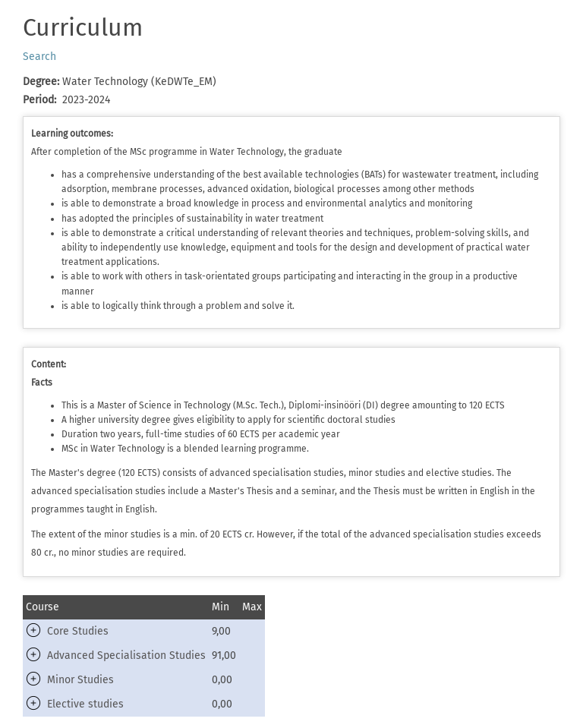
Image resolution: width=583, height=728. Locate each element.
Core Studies (78, 631)
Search (39, 57)
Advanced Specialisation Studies (126, 656)
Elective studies (85, 704)
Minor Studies (80, 680)
